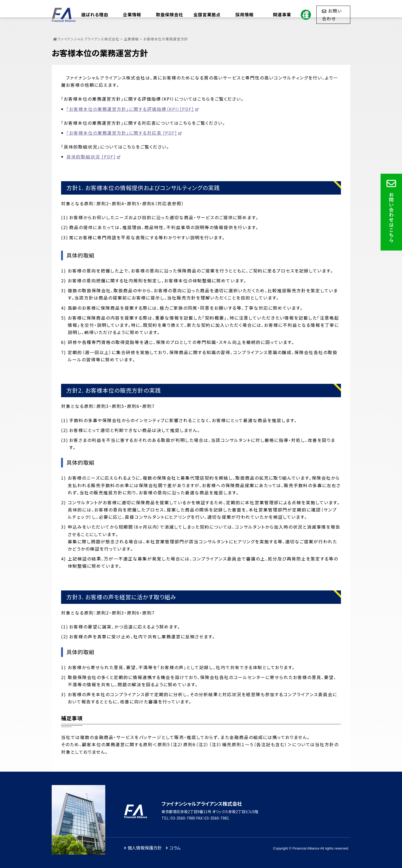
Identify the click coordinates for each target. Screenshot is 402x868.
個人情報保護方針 (145, 848)
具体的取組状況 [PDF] (91, 157)
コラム (175, 848)
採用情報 (245, 14)
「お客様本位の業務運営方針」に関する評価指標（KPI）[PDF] (130, 109)
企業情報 (132, 14)
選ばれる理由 (95, 14)
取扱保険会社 (170, 14)
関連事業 (282, 14)
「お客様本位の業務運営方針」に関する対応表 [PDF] (122, 133)
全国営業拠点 (207, 14)
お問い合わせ (332, 14)
